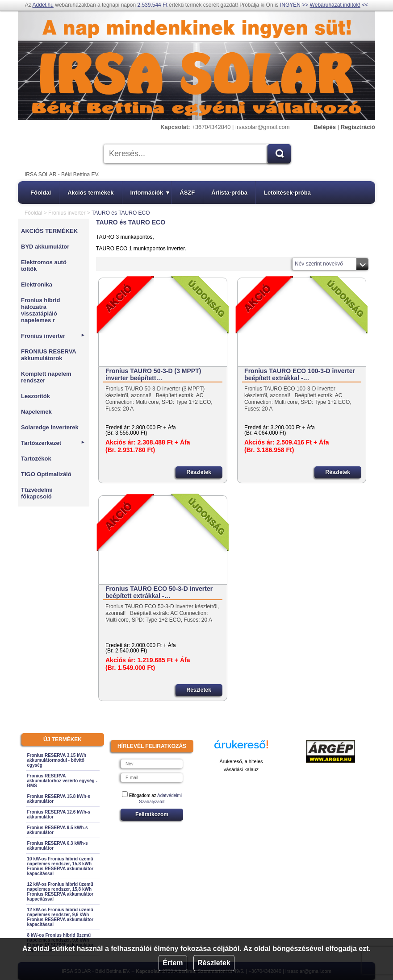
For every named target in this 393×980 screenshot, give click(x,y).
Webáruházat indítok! (335, 5)
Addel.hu (43, 5)
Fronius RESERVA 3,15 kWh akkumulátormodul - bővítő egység (57, 760)
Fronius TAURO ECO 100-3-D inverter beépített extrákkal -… (300, 374)
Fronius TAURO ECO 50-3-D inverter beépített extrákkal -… (159, 592)
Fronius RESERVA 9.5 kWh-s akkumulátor (58, 830)
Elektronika (37, 284)
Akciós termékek (90, 193)
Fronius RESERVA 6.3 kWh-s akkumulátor (58, 846)
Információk (150, 193)
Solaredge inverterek (50, 427)
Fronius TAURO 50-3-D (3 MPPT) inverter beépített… (153, 374)
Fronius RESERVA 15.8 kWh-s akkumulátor (59, 799)
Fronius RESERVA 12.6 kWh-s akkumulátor (59, 814)
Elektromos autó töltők (44, 266)
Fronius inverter (67, 213)
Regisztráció (358, 127)
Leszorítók (36, 396)
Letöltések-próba (287, 193)
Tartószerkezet (53, 443)
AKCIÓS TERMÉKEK (49, 231)
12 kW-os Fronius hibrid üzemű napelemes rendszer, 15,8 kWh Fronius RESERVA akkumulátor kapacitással (61, 892)
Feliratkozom (152, 814)
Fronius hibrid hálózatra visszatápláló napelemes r (40, 310)
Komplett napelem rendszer (46, 377)
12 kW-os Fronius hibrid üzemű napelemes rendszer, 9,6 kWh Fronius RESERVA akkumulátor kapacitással (61, 917)
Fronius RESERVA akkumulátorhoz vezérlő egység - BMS (62, 781)
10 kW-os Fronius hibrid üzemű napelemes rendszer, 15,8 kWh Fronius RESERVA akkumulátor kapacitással (61, 866)
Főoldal (41, 193)
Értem (173, 963)
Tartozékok (36, 459)
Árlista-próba (229, 193)
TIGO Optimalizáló (46, 474)
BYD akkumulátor (45, 247)
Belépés (325, 127)
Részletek (214, 963)
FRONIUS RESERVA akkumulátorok (48, 355)
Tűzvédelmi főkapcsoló (37, 493)
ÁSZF (187, 193)
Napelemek (36, 412)
